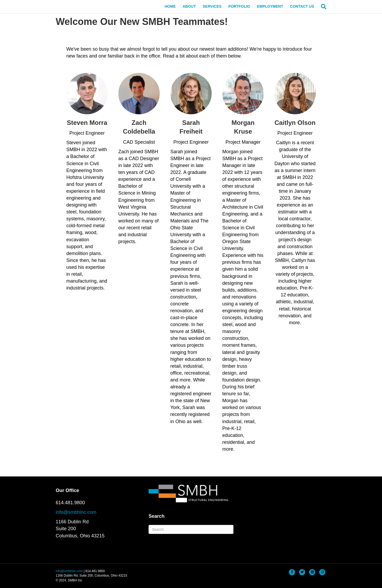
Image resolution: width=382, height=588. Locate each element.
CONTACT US (302, 6)
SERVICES (212, 6)
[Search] (322, 7)
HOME (170, 6)
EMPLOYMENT (270, 6)
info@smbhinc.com (76, 512)
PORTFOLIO (239, 6)
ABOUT (189, 6)
